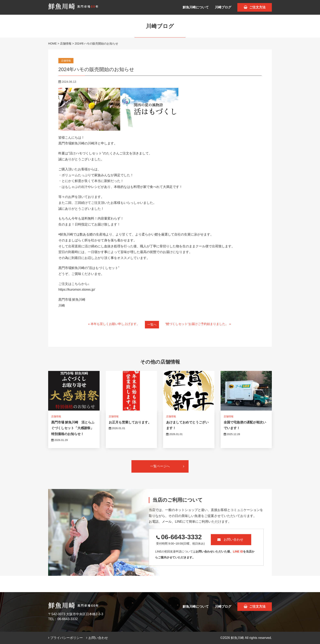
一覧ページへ (167, 466)
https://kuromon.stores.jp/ (77, 290)
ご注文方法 (255, 7)
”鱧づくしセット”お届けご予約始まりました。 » (200, 324)
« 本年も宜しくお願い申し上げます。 (111, 324)
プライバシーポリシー (66, 638)
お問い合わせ (237, 540)
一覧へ (151, 324)
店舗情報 (66, 44)
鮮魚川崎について (196, 7)
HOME (52, 44)
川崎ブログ (223, 7)
